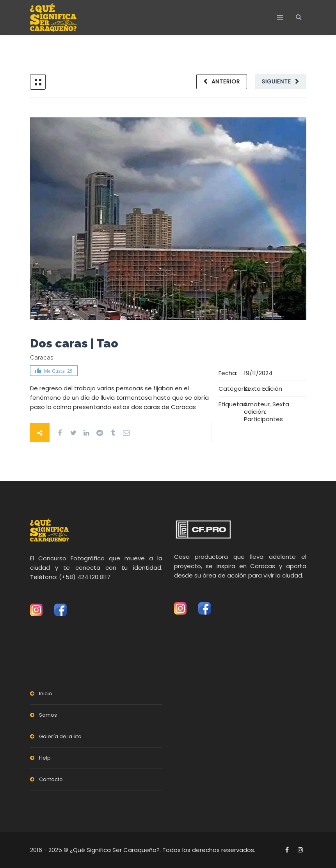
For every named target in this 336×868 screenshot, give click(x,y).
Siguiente (276, 81)
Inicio (46, 694)
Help (45, 758)
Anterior (226, 81)
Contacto (51, 779)
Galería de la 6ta (60, 736)
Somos (48, 715)
